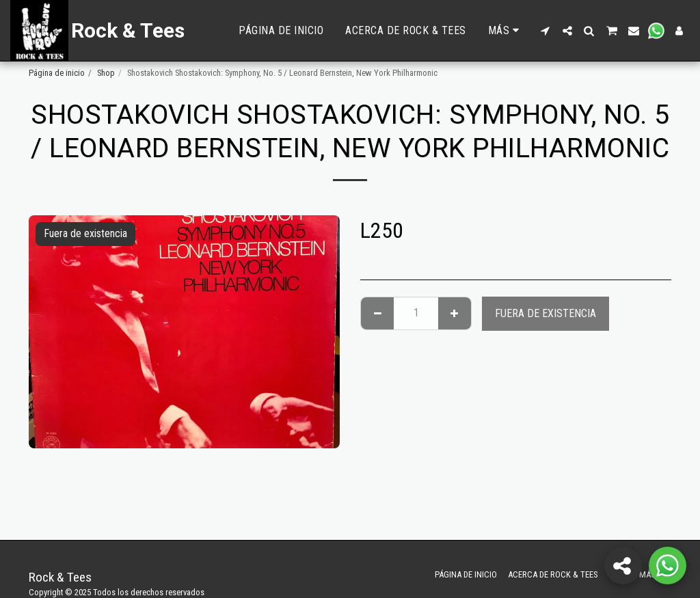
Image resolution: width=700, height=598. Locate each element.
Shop (106, 73)
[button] (546, 31)
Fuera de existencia (546, 313)
